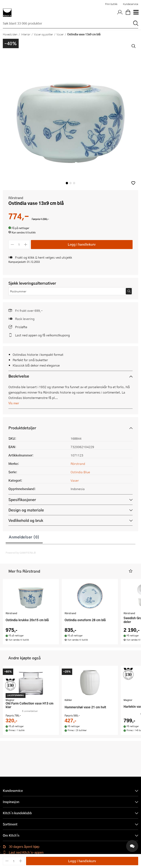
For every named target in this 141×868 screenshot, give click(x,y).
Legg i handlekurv (82, 244)
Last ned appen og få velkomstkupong (42, 335)
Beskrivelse (19, 376)
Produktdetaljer (22, 428)
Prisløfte (21, 327)
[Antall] (19, 245)
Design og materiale (26, 510)
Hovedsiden (10, 34)
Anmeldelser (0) (24, 537)
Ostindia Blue (80, 472)
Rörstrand (16, 198)
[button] (133, 183)
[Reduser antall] (12, 245)
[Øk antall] (26, 245)
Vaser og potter (43, 34)
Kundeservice (131, 4)
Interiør (26, 34)
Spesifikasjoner (22, 500)
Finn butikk (111, 4)
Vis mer (14, 403)
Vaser (60, 34)
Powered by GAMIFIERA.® (21, 553)
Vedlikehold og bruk (26, 520)
